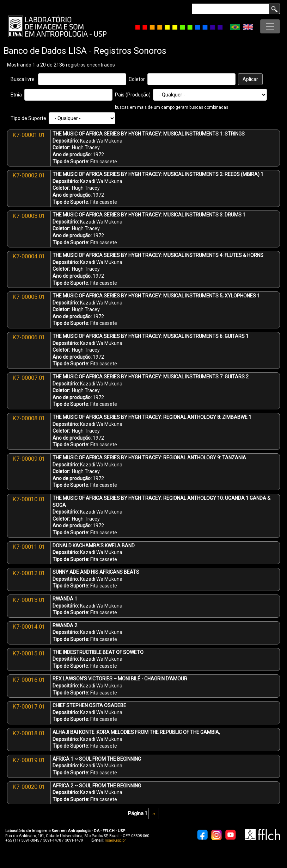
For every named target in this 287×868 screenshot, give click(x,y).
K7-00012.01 (29, 573)
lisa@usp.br (115, 840)
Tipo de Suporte (28, 118)
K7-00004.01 (29, 256)
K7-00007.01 (29, 378)
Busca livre (23, 79)
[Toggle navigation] (270, 26)
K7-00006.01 (29, 337)
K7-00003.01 (29, 216)
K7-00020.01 (29, 787)
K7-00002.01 (29, 175)
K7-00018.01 (29, 733)
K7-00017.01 (29, 706)
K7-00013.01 (29, 600)
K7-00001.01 (29, 135)
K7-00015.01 (29, 653)
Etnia (16, 95)
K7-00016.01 (29, 680)
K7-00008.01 (29, 418)
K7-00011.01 (29, 547)
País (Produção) (133, 95)
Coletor (137, 79)
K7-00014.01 (29, 627)
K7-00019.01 (29, 760)
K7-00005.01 (29, 297)
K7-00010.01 (29, 499)
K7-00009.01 (29, 459)
